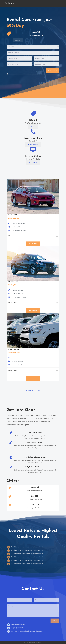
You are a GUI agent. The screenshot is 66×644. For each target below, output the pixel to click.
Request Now (53, 70)
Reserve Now (33, 244)
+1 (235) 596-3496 (33, 145)
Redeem (18, 40)
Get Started (33, 163)
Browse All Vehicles (33, 391)
